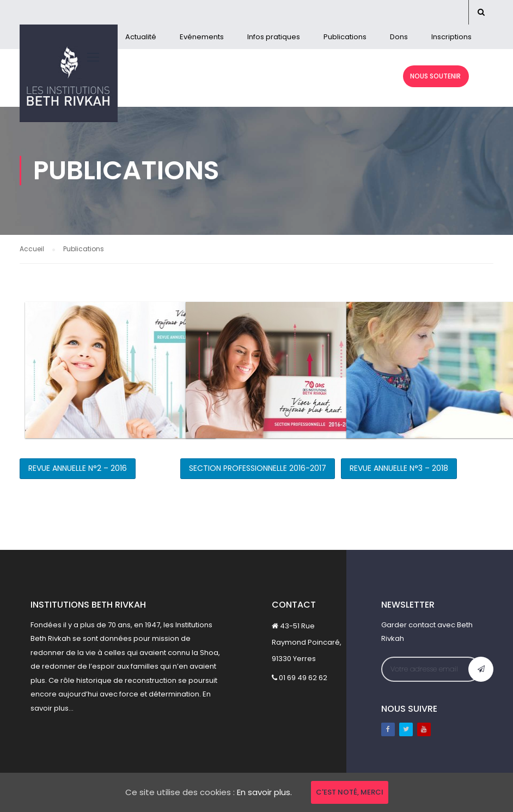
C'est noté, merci (350, 792)
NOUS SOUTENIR (435, 76)
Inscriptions (451, 37)
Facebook (388, 729)
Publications (345, 37)
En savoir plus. (264, 792)
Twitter (406, 729)
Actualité (141, 37)
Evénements (202, 37)
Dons (399, 37)
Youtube (424, 729)
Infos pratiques (274, 37)
